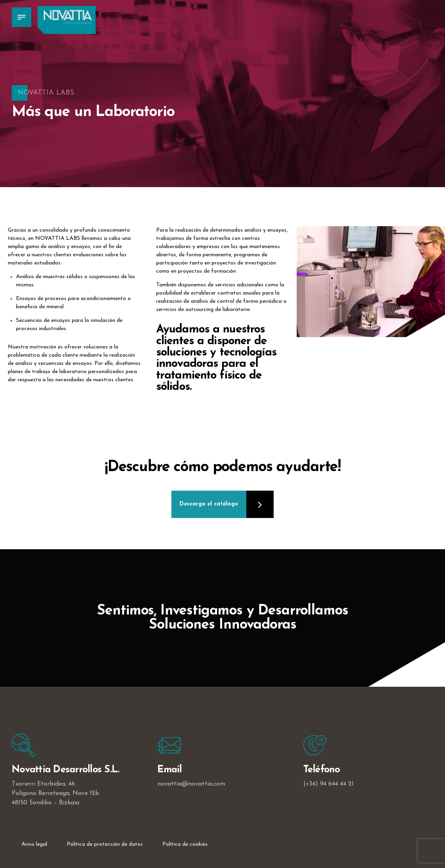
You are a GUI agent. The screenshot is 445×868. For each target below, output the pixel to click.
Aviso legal (34, 844)
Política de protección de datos (105, 844)
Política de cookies (185, 844)
